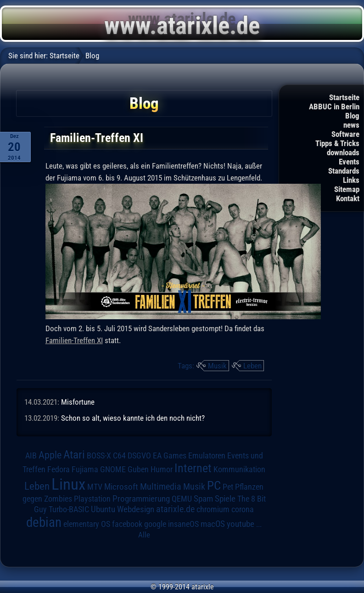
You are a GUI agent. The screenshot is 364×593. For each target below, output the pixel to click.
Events (349, 162)
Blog (352, 116)
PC (214, 486)
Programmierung (141, 499)
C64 (119, 456)
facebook (127, 524)
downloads (343, 152)
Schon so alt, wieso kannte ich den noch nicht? (133, 418)
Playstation (92, 499)
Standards (344, 171)
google (155, 524)
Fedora (59, 469)
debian (44, 522)
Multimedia (161, 486)
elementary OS (87, 524)
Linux (68, 484)
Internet (193, 468)
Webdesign (136, 509)
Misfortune (78, 402)
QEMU (182, 499)
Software (345, 134)
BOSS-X (99, 456)
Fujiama (85, 469)
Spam (203, 499)
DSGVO (139, 456)
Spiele (225, 499)
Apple (50, 455)
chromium (213, 509)
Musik (217, 366)
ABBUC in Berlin (334, 107)
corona (243, 509)
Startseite (344, 97)
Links (351, 180)
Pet (228, 487)
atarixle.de (175, 509)
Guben (138, 469)
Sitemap (347, 189)
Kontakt (348, 198)
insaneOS (183, 524)
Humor (162, 469)
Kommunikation (239, 469)
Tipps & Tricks (337, 143)
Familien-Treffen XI (74, 340)
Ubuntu (103, 509)
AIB (31, 456)
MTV (95, 487)
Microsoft (121, 487)
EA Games (170, 456)
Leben (252, 366)
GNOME (113, 469)
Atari (74, 455)
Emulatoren (207, 455)
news (351, 125)
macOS (213, 524)
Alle (144, 535)
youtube (241, 524)
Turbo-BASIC (69, 509)
